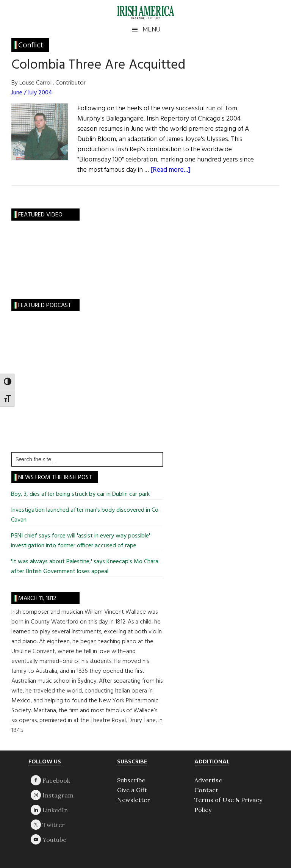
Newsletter (134, 800)
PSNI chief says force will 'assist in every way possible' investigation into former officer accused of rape (81, 541)
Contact (206, 790)
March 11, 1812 (37, 599)
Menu (151, 29)
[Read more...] (171, 170)
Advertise (208, 780)
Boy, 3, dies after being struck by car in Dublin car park (80, 494)
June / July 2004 (32, 93)
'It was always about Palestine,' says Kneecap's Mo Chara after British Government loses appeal (85, 567)
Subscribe (131, 780)
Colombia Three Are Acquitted (98, 65)
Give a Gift (132, 790)
